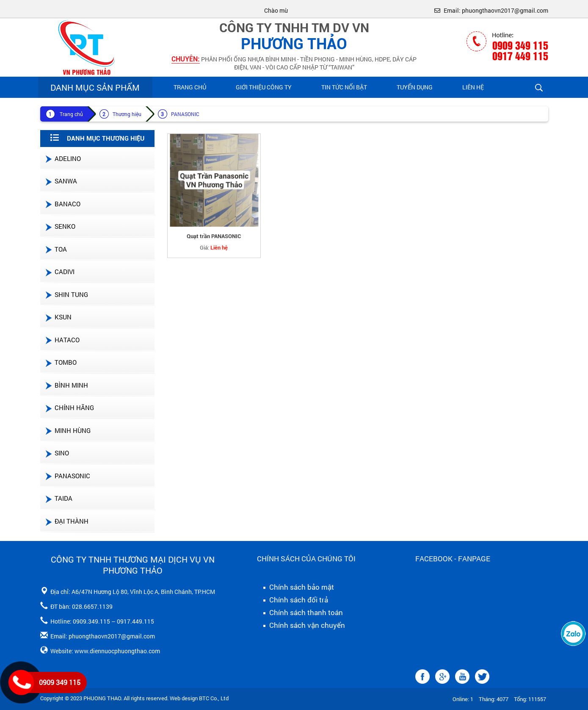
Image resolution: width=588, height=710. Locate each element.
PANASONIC (185, 114)
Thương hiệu (127, 114)
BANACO (62, 204)
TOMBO (61, 362)
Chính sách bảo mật (295, 587)
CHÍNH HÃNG (69, 408)
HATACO (62, 340)
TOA (56, 249)
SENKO (60, 226)
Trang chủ (190, 87)
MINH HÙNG (68, 430)
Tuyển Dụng (415, 87)
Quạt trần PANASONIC (214, 240)
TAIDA (58, 498)
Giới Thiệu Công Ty (264, 87)
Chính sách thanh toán (300, 613)
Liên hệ (473, 87)
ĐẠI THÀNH (66, 521)
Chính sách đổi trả (293, 600)
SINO (57, 453)
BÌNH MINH (66, 385)
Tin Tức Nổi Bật (344, 87)
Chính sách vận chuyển (301, 625)
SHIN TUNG (66, 294)
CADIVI (59, 272)
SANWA (61, 181)
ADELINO (63, 158)
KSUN (58, 317)
